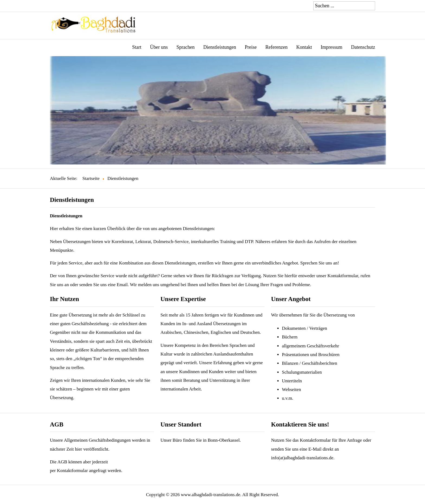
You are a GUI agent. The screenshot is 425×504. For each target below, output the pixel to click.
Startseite (91, 178)
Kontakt (304, 47)
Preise (251, 47)
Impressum (331, 47)
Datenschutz (363, 47)
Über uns (159, 47)
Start (137, 47)
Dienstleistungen (220, 47)
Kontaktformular (315, 440)
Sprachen (186, 47)
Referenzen (276, 47)
